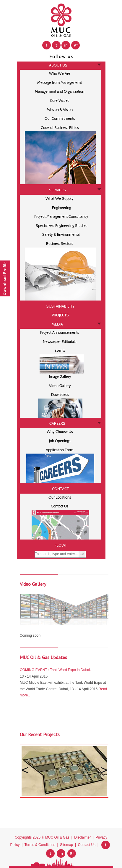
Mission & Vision (60, 110)
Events (60, 350)
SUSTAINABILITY (60, 306)
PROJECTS (60, 315)
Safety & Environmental (60, 234)
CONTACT (60, 489)
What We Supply (60, 199)
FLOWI (60, 545)
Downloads (60, 395)
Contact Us (60, 506)
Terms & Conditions (40, 845)
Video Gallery (60, 386)
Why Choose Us (60, 432)
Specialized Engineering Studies (60, 226)
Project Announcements (60, 332)
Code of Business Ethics (60, 128)
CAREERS (57, 423)
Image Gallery (60, 377)
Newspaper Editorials (60, 342)
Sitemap (66, 845)
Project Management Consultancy (60, 216)
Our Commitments (60, 118)
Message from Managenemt (60, 83)
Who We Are (60, 73)
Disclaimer (82, 837)
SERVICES (57, 190)
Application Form (60, 450)
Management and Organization (60, 91)
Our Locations (60, 497)
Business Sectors (60, 244)
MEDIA (57, 324)
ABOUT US (57, 65)
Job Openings (60, 441)
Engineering (60, 208)
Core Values (60, 101)
